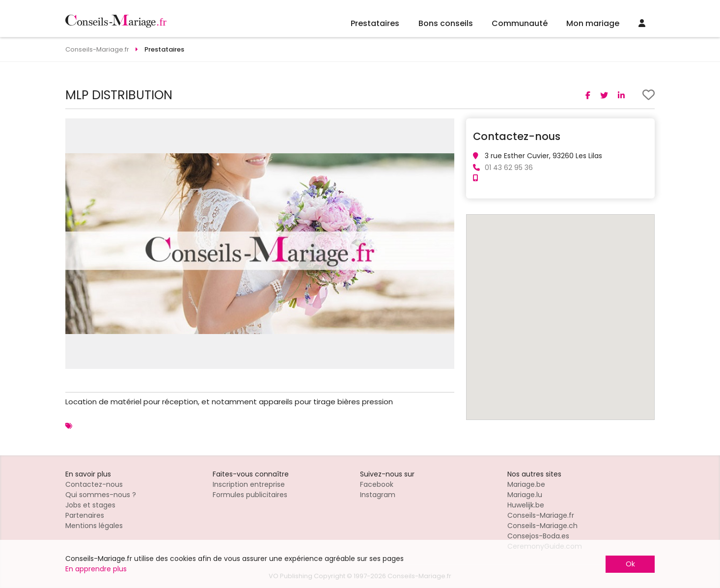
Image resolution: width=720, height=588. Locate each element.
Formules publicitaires (250, 495)
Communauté (520, 23)
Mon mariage (593, 23)
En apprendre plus (96, 569)
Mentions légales (94, 526)
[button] (445, 127)
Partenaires (85, 515)
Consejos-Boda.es (538, 536)
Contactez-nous (94, 484)
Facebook (377, 484)
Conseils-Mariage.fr (541, 515)
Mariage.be (526, 484)
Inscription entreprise (249, 484)
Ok (630, 564)
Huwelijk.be (526, 505)
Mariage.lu (525, 495)
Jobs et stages (90, 505)
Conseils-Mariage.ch (542, 526)
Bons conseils (446, 23)
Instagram (378, 495)
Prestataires (375, 23)
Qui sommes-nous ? (101, 495)
